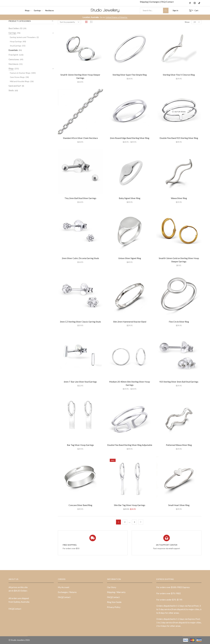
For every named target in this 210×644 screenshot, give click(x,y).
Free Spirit (13, 55)
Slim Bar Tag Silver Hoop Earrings (130, 505)
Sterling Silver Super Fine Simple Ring (130, 75)
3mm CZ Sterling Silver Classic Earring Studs (80, 322)
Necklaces (50, 10)
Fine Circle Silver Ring (179, 322)
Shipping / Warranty (116, 592)
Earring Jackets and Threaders (23, 37)
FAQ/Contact (167, 2)
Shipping (144, 2)
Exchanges (155, 2)
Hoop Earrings (16, 41)
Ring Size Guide (114, 602)
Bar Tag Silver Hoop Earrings (80, 445)
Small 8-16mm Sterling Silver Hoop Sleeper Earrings (80, 76)
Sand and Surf (15, 86)
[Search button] (166, 10)
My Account (64, 587)
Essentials (13, 50)
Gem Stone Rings (17, 77)
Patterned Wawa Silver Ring (179, 445)
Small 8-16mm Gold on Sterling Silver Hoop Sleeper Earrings (179, 260)
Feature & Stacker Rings (20, 73)
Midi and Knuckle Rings (20, 81)
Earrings (38, 10)
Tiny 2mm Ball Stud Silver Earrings (80, 198)
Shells (11, 90)
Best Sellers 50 (15, 28)
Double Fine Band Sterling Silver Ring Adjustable (130, 445)
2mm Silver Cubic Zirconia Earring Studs (80, 258)
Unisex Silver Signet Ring (130, 258)
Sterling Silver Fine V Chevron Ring (179, 75)
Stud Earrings (16, 46)
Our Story (112, 587)
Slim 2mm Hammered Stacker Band (130, 322)
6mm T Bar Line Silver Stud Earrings (80, 382)
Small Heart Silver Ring (179, 505)
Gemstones (14, 59)
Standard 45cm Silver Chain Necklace (80, 138)
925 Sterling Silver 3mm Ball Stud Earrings (179, 382)
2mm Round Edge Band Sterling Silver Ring (130, 138)
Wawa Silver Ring (179, 198)
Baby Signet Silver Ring (130, 198)
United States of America (117, 17)
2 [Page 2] (125, 522)
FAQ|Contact (15, 609)
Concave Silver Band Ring (80, 505)
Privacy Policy (114, 607)
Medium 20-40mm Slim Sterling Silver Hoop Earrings (130, 383)
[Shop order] (69, 22)
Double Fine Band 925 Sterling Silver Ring (179, 138)
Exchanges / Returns (67, 592)
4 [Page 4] (134, 522)
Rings (28, 10)
